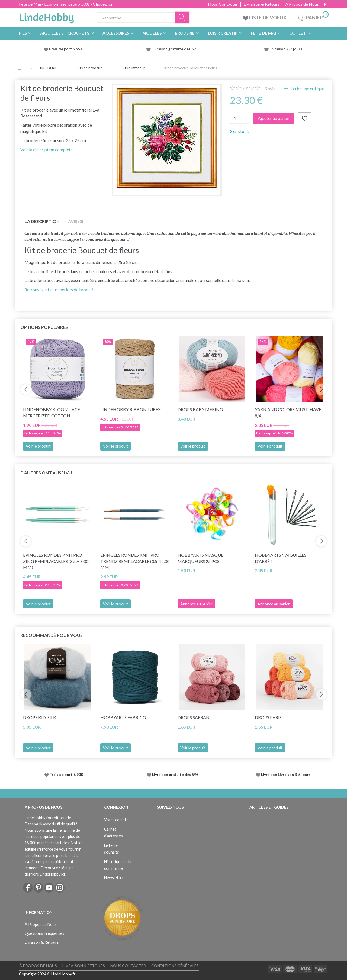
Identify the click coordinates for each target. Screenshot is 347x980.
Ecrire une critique (307, 88)
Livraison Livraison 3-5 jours (286, 775)
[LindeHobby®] (47, 17)
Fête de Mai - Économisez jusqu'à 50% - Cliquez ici (65, 4)
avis (270, 88)
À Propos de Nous (302, 4)
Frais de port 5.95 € (66, 49)
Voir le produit (38, 446)
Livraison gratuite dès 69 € (176, 49)
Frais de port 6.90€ (66, 775)
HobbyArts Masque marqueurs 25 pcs (200, 558)
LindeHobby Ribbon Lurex (131, 409)
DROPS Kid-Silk (40, 717)
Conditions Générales (175, 966)
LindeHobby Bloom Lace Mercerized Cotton (52, 412)
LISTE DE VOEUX (265, 18)
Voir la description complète (46, 150)
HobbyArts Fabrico (123, 717)
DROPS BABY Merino (200, 409)
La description (42, 221)
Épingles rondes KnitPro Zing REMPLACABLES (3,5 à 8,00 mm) (56, 561)
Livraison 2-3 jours (286, 49)
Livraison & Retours (261, 4)
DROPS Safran (194, 717)
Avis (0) (76, 221)
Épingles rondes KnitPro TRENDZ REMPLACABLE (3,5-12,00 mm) (135, 561)
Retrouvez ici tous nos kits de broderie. (60, 289)
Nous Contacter (223, 4)
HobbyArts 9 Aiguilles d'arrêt (281, 558)
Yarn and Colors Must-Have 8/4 (288, 412)
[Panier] (312, 17)
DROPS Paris (268, 717)
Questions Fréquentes (44, 933)
